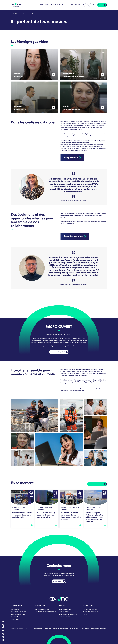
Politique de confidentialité (60, 628)
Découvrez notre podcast (58, 352)
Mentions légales (37, 628)
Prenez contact (58, 581)
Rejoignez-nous (75, 5)
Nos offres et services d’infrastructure (45, 612)
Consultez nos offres (73, 236)
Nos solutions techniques (42, 610)
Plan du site (47, 628)
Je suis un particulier (65, 617)
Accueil (12, 14)
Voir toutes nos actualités (95, 484)
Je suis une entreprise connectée (68, 615)
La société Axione (43, 5)
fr (3, 622)
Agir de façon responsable (18, 612)
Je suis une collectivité (65, 610)
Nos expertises (55, 5)
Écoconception (74, 628)
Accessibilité (104, 628)
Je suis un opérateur (65, 612)
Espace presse (15, 620)
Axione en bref (15, 610)
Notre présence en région (18, 615)
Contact (101, 5)
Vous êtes (65, 5)
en (3, 625)
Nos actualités (15, 617)
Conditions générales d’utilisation (89, 628)
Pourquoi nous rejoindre (90, 610)
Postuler (85, 615)
